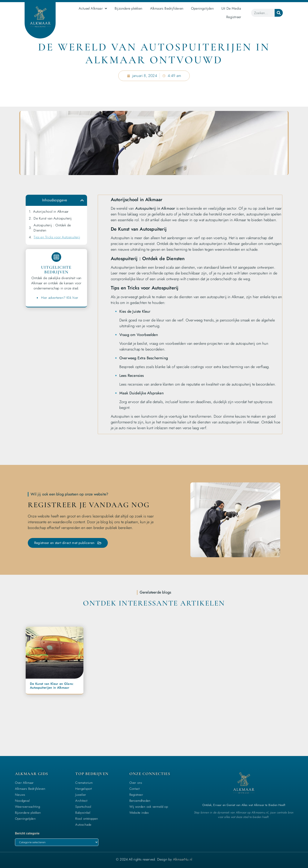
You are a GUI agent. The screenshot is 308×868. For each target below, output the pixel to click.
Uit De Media (231, 8)
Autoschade (83, 824)
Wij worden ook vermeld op (149, 806)
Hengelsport (84, 788)
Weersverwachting (27, 806)
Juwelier (81, 794)
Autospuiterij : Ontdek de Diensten (52, 228)
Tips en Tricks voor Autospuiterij (57, 237)
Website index (139, 812)
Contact (134, 788)
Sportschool (83, 806)
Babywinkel (83, 812)
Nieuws (20, 794)
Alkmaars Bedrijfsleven (167, 8)
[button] (82, 200)
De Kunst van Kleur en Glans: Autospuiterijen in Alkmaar (52, 685)
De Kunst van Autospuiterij (53, 218)
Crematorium (84, 782)
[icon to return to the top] (292, 836)
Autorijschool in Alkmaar (51, 211)
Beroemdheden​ (140, 800)
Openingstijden (202, 8)
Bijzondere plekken (129, 8)
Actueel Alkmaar (93, 9)
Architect (81, 800)
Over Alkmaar (24, 782)
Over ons (136, 782)
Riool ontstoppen (87, 818)
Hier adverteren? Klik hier (60, 299)
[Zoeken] (279, 13)
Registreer (234, 17)
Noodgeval (22, 800)
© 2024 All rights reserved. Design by (154, 859)
